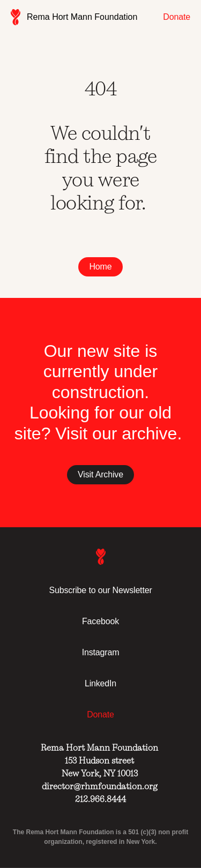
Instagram (101, 652)
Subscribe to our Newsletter (100, 590)
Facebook (100, 621)
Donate (177, 17)
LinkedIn (100, 683)
